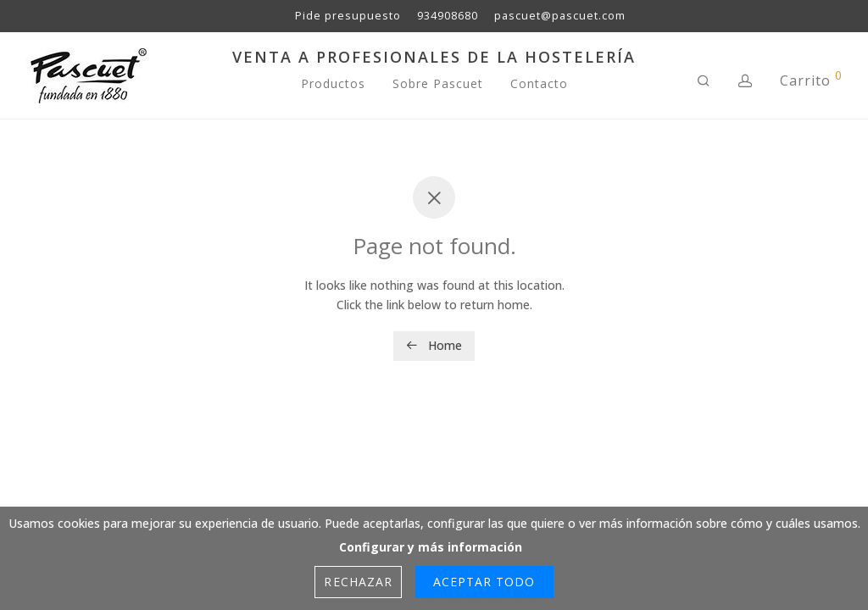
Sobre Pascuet (438, 83)
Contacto (539, 83)
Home (434, 345)
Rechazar (358, 582)
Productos (333, 83)
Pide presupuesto (348, 17)
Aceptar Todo (484, 582)
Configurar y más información (431, 547)
